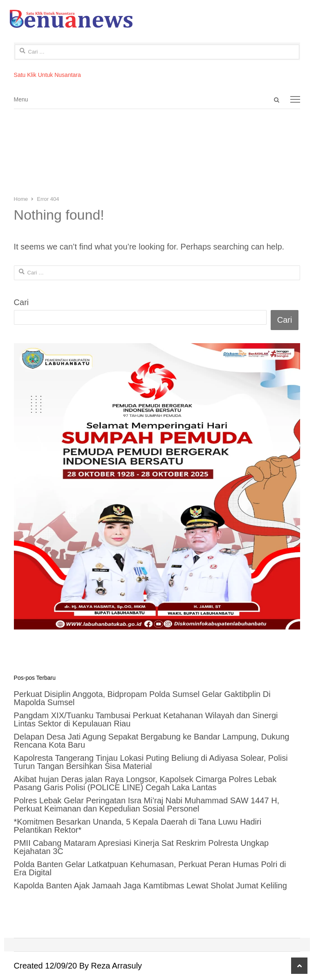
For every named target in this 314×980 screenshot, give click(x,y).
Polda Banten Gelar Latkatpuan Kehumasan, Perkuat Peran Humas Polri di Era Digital (150, 868)
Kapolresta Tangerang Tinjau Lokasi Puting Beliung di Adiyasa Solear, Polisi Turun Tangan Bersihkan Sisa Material (151, 762)
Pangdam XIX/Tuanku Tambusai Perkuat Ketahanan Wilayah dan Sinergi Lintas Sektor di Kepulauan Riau (146, 719)
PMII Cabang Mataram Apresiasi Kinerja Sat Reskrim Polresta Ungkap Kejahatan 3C (141, 847)
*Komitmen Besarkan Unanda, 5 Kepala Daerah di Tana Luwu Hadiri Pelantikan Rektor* (138, 826)
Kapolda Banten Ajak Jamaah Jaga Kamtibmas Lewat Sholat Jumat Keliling (150, 886)
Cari (21, 302)
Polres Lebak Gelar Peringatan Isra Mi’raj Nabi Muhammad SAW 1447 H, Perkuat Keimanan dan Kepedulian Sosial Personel (147, 805)
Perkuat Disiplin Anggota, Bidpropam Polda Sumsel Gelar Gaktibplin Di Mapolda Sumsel (142, 698)
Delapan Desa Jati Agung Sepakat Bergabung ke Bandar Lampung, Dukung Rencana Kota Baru (152, 741)
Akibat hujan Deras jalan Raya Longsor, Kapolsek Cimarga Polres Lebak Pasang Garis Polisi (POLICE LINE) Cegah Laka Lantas (145, 783)
